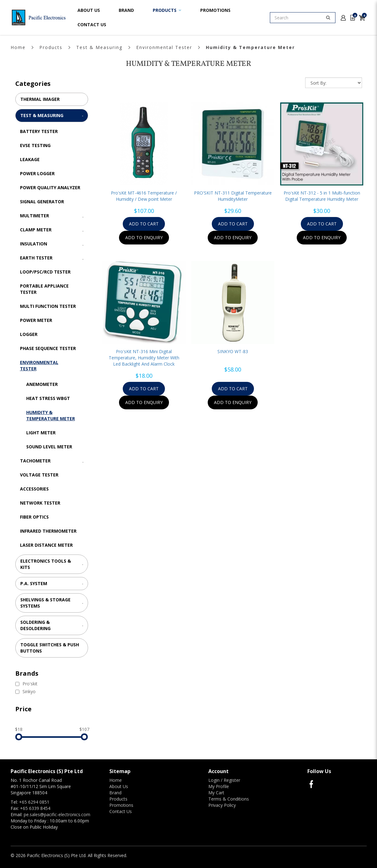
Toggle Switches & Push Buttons (50, 648)
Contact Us (121, 811)
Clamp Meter (36, 230)
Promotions (121, 805)
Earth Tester (36, 258)
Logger (29, 334)
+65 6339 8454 (35, 808)
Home (18, 47)
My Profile (219, 786)
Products (51, 47)
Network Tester (40, 503)
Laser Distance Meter (46, 545)
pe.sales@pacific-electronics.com (57, 814)
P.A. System (34, 583)
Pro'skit (26, 684)
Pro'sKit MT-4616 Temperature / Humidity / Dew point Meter (144, 196)
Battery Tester (39, 131)
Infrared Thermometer (48, 531)
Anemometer (42, 384)
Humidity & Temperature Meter (250, 47)
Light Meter (41, 433)
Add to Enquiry (144, 237)
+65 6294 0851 (34, 802)
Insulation (34, 244)
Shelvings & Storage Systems (45, 603)
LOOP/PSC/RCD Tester (45, 272)
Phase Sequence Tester (48, 348)
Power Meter (36, 320)
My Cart (216, 793)
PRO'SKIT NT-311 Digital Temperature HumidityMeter (233, 196)
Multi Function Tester (48, 306)
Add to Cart (144, 224)
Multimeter (35, 216)
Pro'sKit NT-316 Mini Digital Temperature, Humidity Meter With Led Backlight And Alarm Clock (144, 358)
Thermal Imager (40, 99)
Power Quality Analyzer (50, 187)
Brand (115, 793)
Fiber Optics (34, 517)
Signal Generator (42, 202)
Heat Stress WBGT (48, 398)
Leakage (30, 159)
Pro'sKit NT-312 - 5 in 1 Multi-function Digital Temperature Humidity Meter (322, 196)
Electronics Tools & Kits (46, 564)
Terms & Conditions (229, 799)
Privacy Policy (222, 805)
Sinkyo (25, 691)
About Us (119, 786)
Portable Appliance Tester (44, 289)
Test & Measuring (99, 47)
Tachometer (35, 461)
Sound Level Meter (49, 447)
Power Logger (37, 173)
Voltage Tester (39, 475)
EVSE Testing (35, 145)
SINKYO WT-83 (233, 351)
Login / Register (224, 780)
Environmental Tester (164, 47)
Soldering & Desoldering (35, 625)
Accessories (34, 489)
